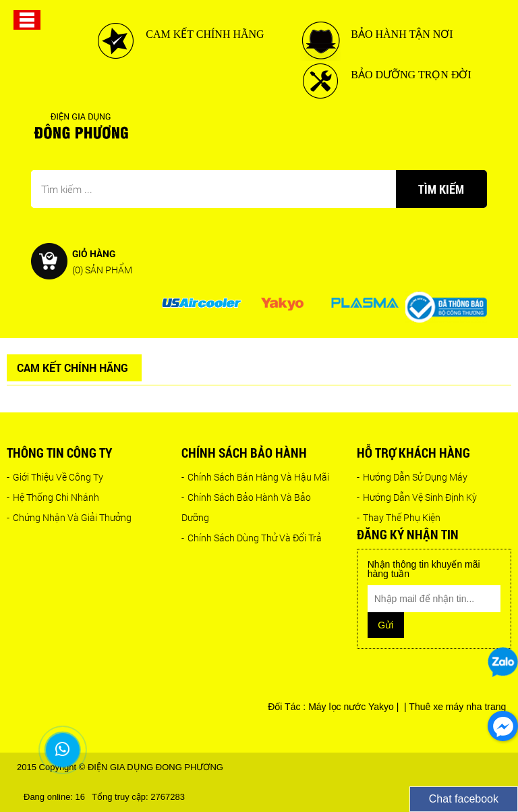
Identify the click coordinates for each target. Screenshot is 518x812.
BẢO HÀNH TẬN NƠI (402, 34)
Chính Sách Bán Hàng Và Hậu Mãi (255, 477)
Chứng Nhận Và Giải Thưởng (69, 517)
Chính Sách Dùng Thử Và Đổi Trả (252, 538)
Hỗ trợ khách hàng (413, 453)
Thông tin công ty (59, 453)
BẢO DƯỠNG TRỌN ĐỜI (411, 75)
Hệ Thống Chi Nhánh (53, 497)
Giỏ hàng (102, 261)
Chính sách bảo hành (244, 453)
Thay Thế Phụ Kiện (399, 517)
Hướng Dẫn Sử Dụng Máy (412, 477)
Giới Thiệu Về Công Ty (55, 477)
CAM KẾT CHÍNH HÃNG (205, 34)
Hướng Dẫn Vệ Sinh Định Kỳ (417, 497)
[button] (27, 19)
